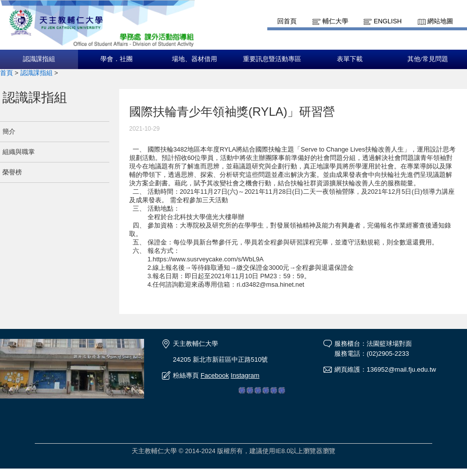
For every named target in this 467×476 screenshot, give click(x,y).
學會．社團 (117, 59)
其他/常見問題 (428, 59)
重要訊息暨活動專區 (272, 59)
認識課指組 (39, 59)
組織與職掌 (19, 152)
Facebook (215, 375)
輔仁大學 (335, 21)
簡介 (9, 131)
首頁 (6, 73)
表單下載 (350, 59)
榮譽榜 (12, 172)
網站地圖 (440, 21)
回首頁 (287, 21)
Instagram (245, 375)
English (388, 21)
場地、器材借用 (195, 59)
